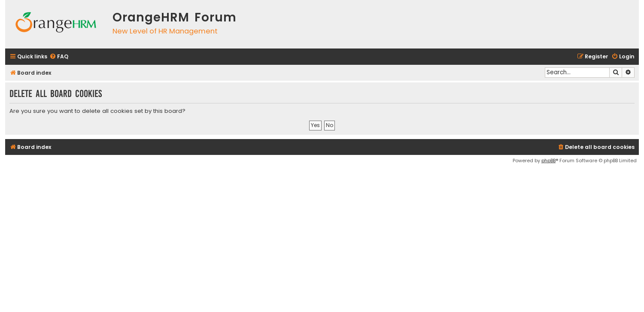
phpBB (548, 161)
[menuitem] (59, 57)
